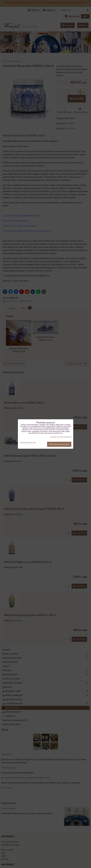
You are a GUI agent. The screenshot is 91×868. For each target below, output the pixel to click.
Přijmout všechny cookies (59, 444)
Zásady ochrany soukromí (61, 437)
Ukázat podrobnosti (28, 443)
